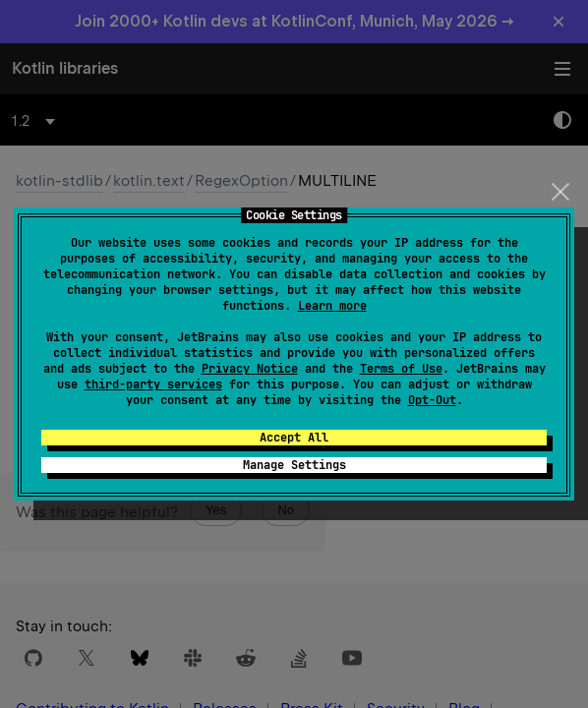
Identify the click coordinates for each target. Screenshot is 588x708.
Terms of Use (401, 369)
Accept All (294, 438)
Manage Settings (294, 465)
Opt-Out (432, 400)
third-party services (153, 384)
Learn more (332, 306)
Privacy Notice (250, 369)
